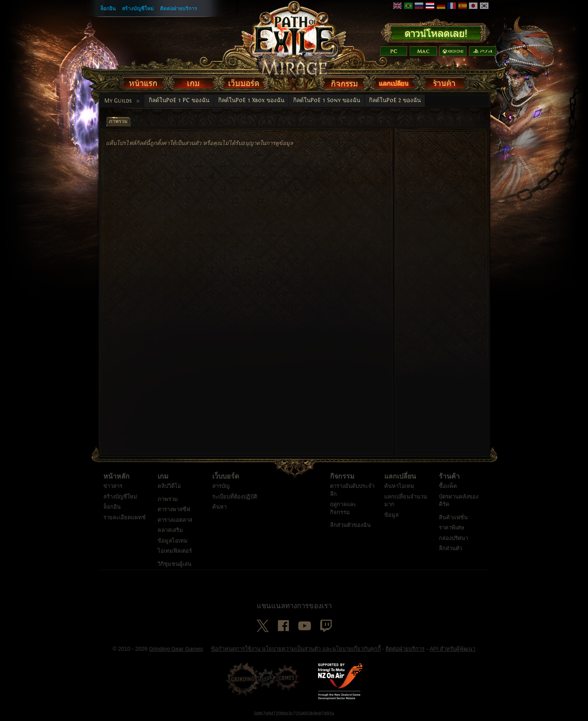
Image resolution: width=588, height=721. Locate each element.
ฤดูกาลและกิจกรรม (343, 508)
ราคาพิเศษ (452, 528)
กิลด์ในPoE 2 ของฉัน (395, 100)
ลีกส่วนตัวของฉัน (350, 525)
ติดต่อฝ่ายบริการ (179, 8)
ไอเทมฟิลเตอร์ (175, 551)
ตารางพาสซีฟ (174, 509)
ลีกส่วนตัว (451, 548)
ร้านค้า (449, 476)
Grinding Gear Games (176, 649)
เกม (163, 476)
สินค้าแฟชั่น (453, 517)
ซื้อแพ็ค (448, 486)
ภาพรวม (168, 499)
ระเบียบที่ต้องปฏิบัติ (235, 497)
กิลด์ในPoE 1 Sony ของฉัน (327, 100)
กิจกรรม (342, 476)
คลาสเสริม (170, 530)
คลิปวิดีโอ (169, 486)
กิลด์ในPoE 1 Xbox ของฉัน (251, 100)
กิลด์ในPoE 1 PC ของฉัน (179, 100)
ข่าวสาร (113, 486)
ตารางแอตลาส (175, 520)
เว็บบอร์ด (226, 476)
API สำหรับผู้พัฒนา (453, 649)
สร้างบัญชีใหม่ (138, 8)
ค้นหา (219, 507)
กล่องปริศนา (453, 538)
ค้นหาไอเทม (399, 486)
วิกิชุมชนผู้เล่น (175, 564)
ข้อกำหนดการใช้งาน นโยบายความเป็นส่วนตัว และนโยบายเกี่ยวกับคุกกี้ (296, 649)
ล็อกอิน (108, 8)
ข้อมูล (391, 515)
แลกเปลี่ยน (400, 476)
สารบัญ (221, 486)
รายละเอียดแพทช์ (125, 517)
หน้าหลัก (116, 476)
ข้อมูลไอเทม (173, 541)
